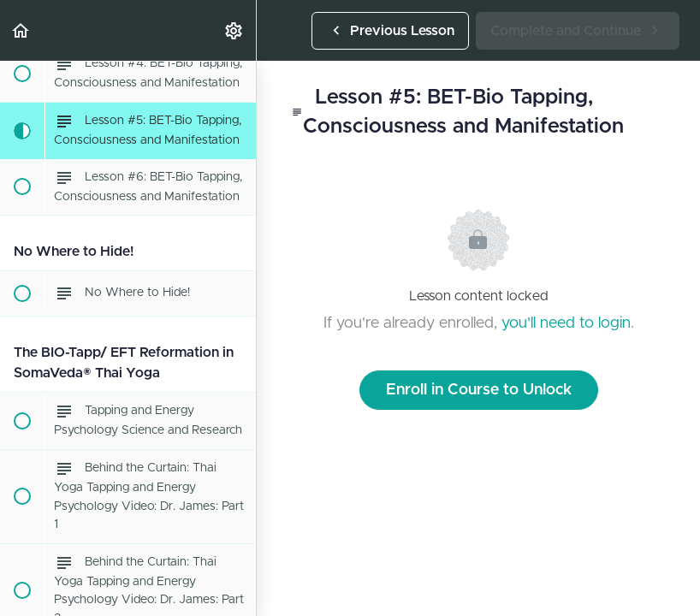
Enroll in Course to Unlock (479, 390)
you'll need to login (566, 323)
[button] (21, 30)
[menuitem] (234, 30)
